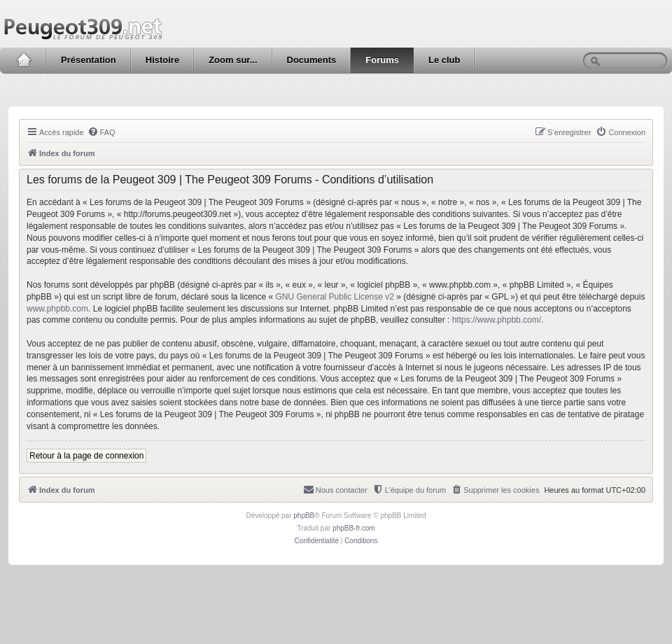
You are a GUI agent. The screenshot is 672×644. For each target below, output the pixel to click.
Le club (444, 60)
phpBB (304, 516)
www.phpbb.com (57, 309)
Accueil (23, 60)
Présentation (89, 60)
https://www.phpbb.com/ (497, 320)
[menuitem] (101, 132)
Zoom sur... (233, 60)
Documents (312, 60)
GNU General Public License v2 (335, 297)
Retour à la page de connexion (86, 456)
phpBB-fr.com (354, 528)
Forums (382, 60)
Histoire (162, 60)
